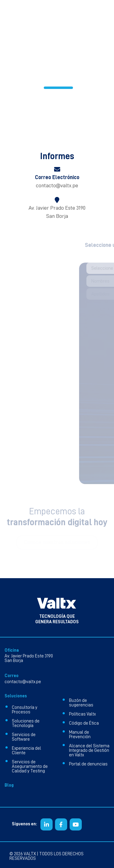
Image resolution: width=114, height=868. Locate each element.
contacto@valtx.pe (57, 185)
